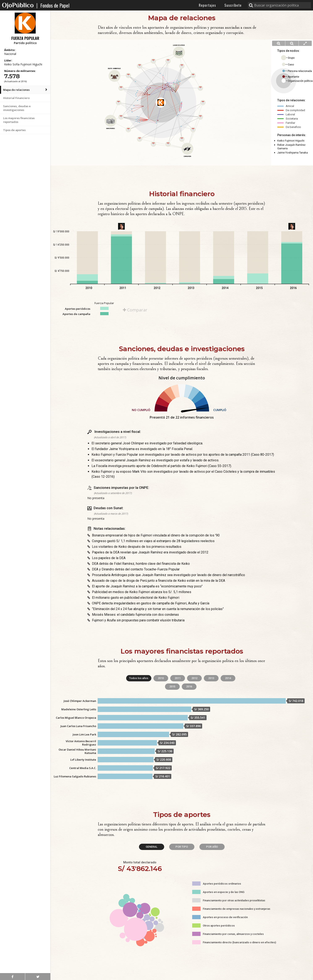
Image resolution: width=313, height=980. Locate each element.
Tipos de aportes (14, 130)
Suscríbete (233, 5)
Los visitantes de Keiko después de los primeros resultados (134, 547)
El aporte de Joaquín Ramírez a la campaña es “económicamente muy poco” (145, 586)
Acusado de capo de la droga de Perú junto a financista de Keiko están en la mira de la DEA (156, 581)
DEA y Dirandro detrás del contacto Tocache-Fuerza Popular (134, 569)
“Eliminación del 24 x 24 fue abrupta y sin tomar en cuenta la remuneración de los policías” (156, 609)
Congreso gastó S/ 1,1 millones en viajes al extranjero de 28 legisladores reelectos (151, 541)
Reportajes (207, 5)
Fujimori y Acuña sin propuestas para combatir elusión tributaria (136, 620)
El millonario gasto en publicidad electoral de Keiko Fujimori (133, 598)
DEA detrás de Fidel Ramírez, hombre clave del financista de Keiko (139, 564)
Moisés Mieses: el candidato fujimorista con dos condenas (133, 615)
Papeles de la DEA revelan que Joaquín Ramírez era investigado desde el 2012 (148, 552)
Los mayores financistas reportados (19, 120)
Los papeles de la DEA (106, 558)
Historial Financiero (16, 98)
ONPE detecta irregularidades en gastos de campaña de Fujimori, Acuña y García (148, 603)
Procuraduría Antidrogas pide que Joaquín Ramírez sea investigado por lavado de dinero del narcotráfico (166, 575)
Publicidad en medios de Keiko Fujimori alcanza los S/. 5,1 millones (139, 592)
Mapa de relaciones (16, 90)
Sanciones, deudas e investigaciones (17, 108)
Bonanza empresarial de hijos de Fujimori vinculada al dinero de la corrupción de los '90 (153, 535)
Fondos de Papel (55, 5)
